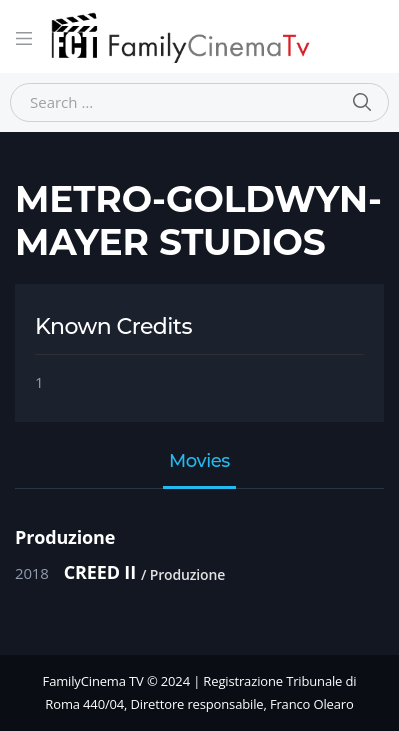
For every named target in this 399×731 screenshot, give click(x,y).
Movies (199, 462)
